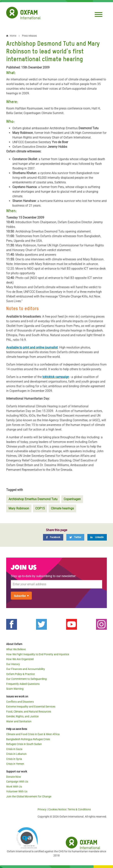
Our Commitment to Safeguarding (26, 679)
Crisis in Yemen (15, 764)
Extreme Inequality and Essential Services (31, 707)
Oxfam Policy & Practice (20, 674)
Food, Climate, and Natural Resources (29, 712)
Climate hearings (62, 508)
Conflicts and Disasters (20, 702)
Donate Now (14, 777)
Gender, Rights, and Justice (22, 716)
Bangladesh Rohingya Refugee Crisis (28, 739)
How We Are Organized (20, 659)
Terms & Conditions (79, 809)
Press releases (29, 36)
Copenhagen (72, 499)
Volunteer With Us (17, 791)
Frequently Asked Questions (23, 684)
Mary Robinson (19, 508)
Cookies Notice (57, 809)
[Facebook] (53, 537)
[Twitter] (75, 537)
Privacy (42, 809)
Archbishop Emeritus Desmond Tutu (33, 499)
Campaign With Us (17, 782)
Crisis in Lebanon (16, 754)
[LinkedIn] (97, 537)
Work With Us (14, 787)
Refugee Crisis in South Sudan (24, 744)
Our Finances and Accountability (26, 669)
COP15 (40, 508)
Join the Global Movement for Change (29, 796)
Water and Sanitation (19, 721)
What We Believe (16, 649)
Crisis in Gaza (14, 749)
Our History (13, 664)
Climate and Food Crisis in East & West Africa (33, 734)
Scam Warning (15, 689)
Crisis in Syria (14, 759)
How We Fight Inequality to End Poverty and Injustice (38, 654)
